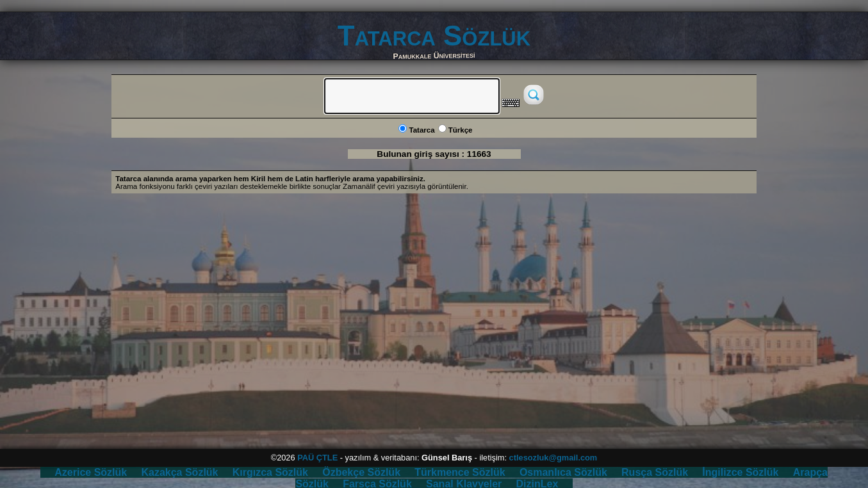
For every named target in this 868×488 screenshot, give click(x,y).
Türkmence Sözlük (460, 472)
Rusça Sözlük (655, 472)
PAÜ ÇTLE (317, 458)
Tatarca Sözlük (434, 36)
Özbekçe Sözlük (361, 472)
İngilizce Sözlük (740, 472)
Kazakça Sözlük (179, 472)
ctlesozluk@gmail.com (553, 458)
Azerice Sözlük (91, 472)
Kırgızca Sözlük (270, 472)
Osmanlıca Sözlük (563, 472)
